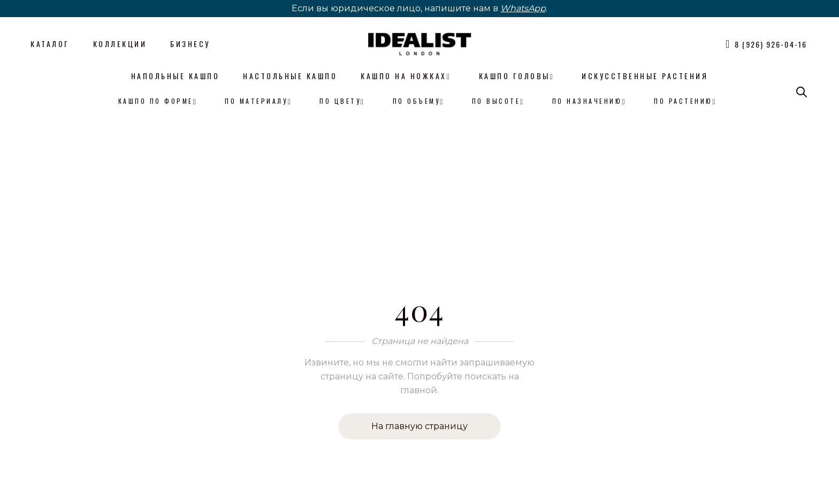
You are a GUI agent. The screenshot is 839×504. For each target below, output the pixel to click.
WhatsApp (523, 8)
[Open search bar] (802, 92)
